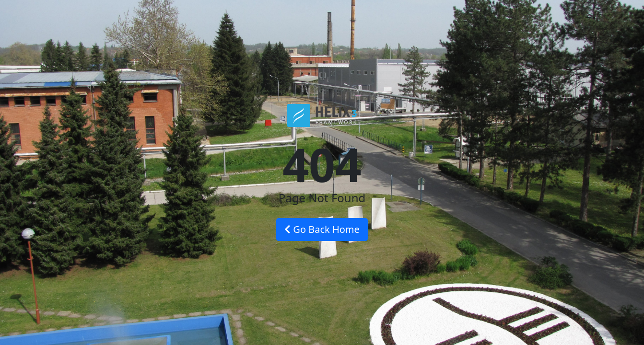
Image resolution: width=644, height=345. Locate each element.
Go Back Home (322, 229)
